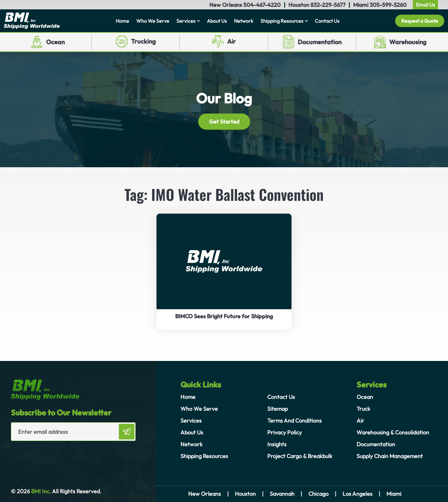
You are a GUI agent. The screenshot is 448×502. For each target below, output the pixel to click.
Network (244, 21)
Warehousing (408, 42)
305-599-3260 (388, 5)
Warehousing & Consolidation (393, 432)
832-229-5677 (328, 5)
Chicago (318, 494)
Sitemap (278, 409)
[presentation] (47, 453)
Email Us (425, 5)
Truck (363, 409)
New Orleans (205, 494)
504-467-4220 (262, 5)
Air (231, 41)
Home (122, 21)
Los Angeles (357, 494)
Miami (394, 494)
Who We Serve (153, 21)
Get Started (224, 121)
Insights (277, 444)
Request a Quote (420, 21)
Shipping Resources (282, 21)
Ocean (55, 42)
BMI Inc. (40, 491)
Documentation (320, 42)
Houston (245, 494)
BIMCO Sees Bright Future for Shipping (224, 316)
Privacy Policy (285, 432)
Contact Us (327, 21)
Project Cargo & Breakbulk (300, 456)
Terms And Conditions (294, 421)
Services (186, 21)
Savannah (282, 494)
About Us (217, 21)
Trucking (143, 41)
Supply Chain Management (390, 456)
